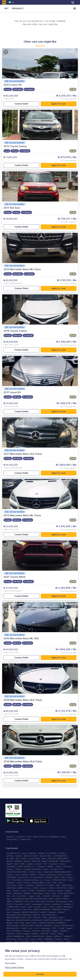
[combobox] (12, 2)
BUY (7, 9)
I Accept (40, 974)
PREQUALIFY (18, 9)
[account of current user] (75, 8)
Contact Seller (21, 104)
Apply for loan (59, 104)
